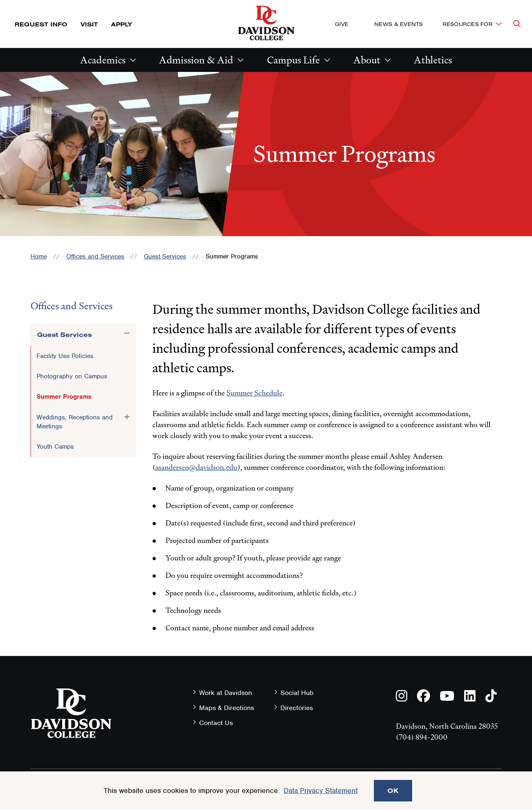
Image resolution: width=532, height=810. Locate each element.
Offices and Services (95, 256)
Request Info (41, 24)
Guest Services (165, 256)
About (367, 60)
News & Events (398, 24)
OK (393, 790)
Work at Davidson (226, 693)
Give (342, 24)
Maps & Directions (227, 708)
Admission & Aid (196, 60)
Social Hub (297, 693)
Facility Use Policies (65, 356)
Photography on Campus (72, 376)
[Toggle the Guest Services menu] (127, 333)
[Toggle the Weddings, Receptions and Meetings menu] (127, 417)
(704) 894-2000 (422, 737)
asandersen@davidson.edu (196, 467)
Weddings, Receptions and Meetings (75, 422)
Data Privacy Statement (321, 790)
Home (39, 256)
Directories (297, 708)
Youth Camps (55, 447)
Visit (89, 24)
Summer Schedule (254, 393)
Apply (122, 24)
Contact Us (216, 723)
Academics (103, 60)
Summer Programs (64, 397)
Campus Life (293, 60)
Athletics (433, 60)
